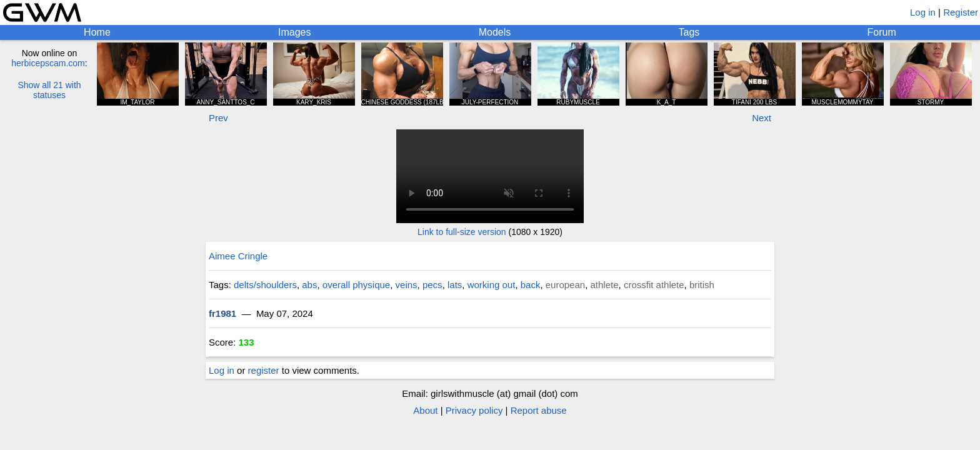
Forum (882, 32)
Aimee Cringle (238, 256)
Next (762, 118)
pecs (432, 285)
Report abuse (539, 410)
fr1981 (222, 313)
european (565, 285)
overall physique (356, 285)
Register (961, 12)
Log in (923, 12)
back (531, 285)
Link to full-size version (462, 232)
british (702, 285)
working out (492, 285)
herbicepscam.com (48, 63)
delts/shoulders (265, 285)
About (425, 410)
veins (407, 285)
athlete (605, 285)
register (264, 370)
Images (294, 32)
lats (455, 285)
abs (309, 285)
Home (97, 32)
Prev (218, 118)
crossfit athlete (654, 285)
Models (495, 32)
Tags (689, 32)
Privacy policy (474, 410)
